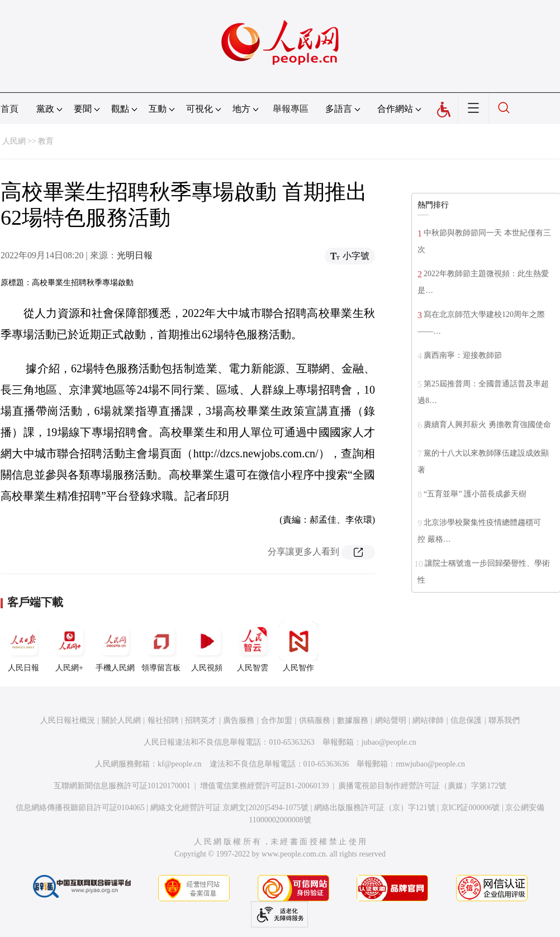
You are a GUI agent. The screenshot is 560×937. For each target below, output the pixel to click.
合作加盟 (277, 720)
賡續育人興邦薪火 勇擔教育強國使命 (487, 425)
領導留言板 (161, 647)
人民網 (14, 141)
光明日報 (135, 255)
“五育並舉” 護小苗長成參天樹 (475, 494)
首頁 (10, 109)
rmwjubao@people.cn (430, 764)
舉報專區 (291, 109)
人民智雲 (253, 647)
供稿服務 (315, 720)
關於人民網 (121, 720)
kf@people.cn (180, 764)
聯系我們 (504, 720)
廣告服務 (239, 720)
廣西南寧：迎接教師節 (463, 355)
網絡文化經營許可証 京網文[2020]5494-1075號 (230, 808)
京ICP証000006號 (471, 808)
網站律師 (428, 720)
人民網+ (69, 647)
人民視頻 (207, 647)
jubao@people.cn (389, 742)
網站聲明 (391, 720)
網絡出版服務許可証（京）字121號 (375, 808)
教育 (46, 141)
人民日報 (23, 647)
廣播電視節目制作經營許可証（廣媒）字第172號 (422, 786)
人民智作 (298, 647)
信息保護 (466, 720)
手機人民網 (115, 647)
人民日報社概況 (68, 720)
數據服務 (353, 720)
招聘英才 (201, 720)
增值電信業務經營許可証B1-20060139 (265, 786)
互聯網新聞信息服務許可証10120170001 (122, 786)
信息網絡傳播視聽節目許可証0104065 (80, 808)
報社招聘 (163, 720)
